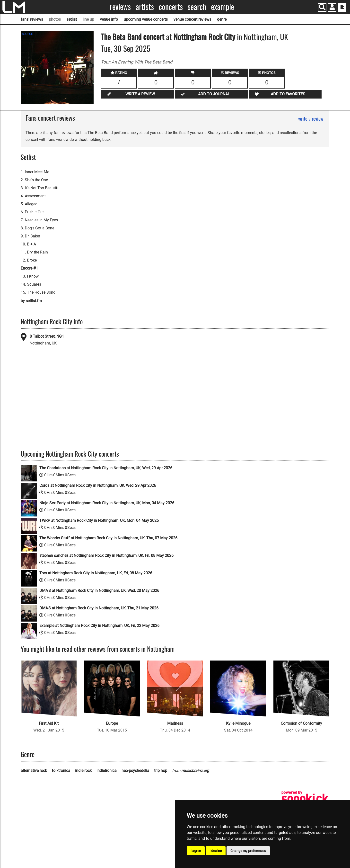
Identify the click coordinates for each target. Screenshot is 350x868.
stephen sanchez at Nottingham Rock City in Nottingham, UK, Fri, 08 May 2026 (106, 556)
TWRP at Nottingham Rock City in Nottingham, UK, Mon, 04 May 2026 (99, 520)
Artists (145, 7)
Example (223, 7)
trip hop (161, 771)
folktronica (61, 771)
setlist (72, 19)
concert (153, 37)
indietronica (107, 771)
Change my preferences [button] (248, 851)
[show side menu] (342, 7)
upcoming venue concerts (146, 19)
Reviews (120, 7)
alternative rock (34, 771)
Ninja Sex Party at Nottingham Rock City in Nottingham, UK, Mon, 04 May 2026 (107, 503)
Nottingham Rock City (204, 37)
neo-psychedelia (135, 771)
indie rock (83, 771)
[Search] (322, 7)
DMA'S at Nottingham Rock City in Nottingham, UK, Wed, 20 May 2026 (99, 591)
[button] (332, 8)
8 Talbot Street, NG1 (47, 336)
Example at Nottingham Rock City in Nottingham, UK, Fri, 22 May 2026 (99, 626)
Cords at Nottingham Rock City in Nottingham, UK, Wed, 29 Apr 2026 (98, 485)
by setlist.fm (31, 301)
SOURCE (27, 34)
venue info (109, 19)
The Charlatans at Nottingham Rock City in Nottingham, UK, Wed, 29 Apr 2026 (106, 468)
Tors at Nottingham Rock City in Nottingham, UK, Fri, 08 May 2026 (96, 573)
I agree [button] (196, 851)
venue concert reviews (192, 19)
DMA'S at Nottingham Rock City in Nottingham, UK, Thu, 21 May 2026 (99, 608)
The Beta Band (121, 37)
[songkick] (305, 798)
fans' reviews (32, 19)
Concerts (171, 7)
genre (222, 19)
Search (197, 7)
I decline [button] (216, 851)
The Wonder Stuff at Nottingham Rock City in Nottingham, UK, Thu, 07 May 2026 (108, 538)
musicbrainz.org (195, 771)
